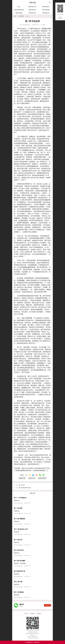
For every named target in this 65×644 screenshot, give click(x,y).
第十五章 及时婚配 (19, 561)
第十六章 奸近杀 (19, 550)
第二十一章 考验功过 (20, 498)
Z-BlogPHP (36, 638)
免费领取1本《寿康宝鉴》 (33, 642)
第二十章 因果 (18, 508)
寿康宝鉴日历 (46, 13)
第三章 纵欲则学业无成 (25, 488)
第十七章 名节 (18, 540)
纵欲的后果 (42, 478)
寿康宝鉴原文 (46, 7)
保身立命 (32, 478)
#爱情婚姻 (23, 563)
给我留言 (39, 614)
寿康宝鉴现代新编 (19, 10)
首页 (19, 7)
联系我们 (32, 614)
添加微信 (47, 605)
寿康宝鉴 (32, 3)
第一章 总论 (22, 485)
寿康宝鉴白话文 (32, 7)
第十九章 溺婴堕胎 (19, 519)
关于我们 (26, 614)
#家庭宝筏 (17, 500)
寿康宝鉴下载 (32, 13)
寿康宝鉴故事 (19, 13)
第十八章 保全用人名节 (21, 529)
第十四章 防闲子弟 (19, 571)
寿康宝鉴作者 (32, 10)
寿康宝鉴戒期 (46, 10)
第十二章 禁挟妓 (19, 592)
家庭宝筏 (21, 16)
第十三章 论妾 (18, 582)
